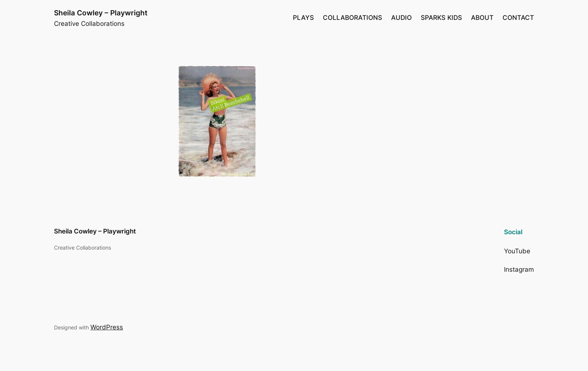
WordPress (107, 327)
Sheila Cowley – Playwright (101, 13)
